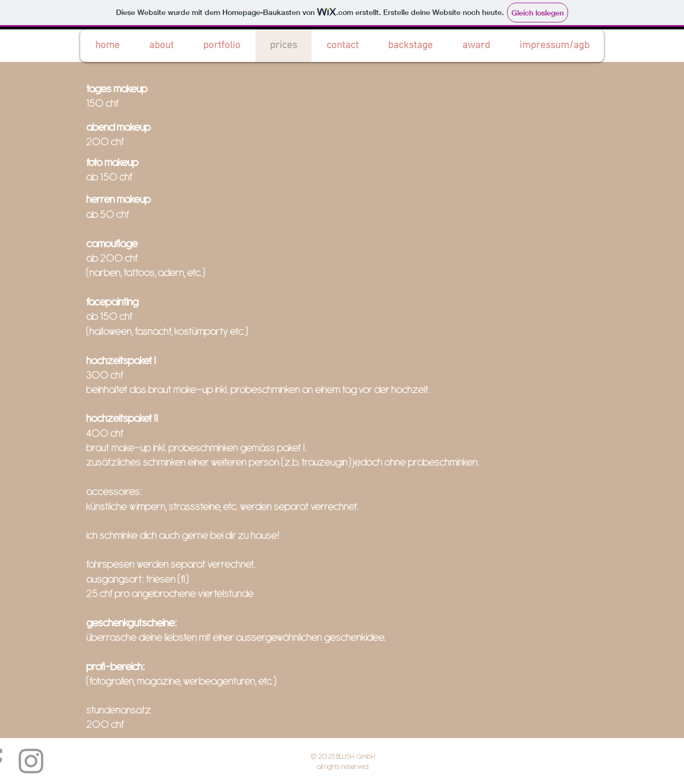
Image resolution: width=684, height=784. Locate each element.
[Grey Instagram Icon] (31, 761)
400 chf (105, 433)
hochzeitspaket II (122, 418)
